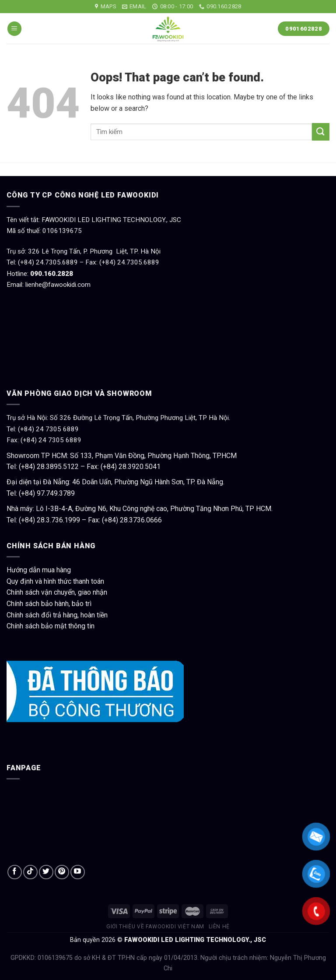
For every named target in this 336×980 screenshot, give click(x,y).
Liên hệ (219, 927)
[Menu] (14, 29)
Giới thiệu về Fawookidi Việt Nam (155, 927)
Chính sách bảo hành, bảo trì (49, 604)
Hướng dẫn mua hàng (39, 570)
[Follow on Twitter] (46, 872)
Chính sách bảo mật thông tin (51, 626)
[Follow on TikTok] (30, 872)
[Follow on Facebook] (15, 872)
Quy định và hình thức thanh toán (55, 581)
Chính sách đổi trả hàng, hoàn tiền (57, 615)
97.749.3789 (56, 493)
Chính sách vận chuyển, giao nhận (57, 592)
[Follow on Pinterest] (62, 872)
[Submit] (321, 132)
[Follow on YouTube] (78, 872)
